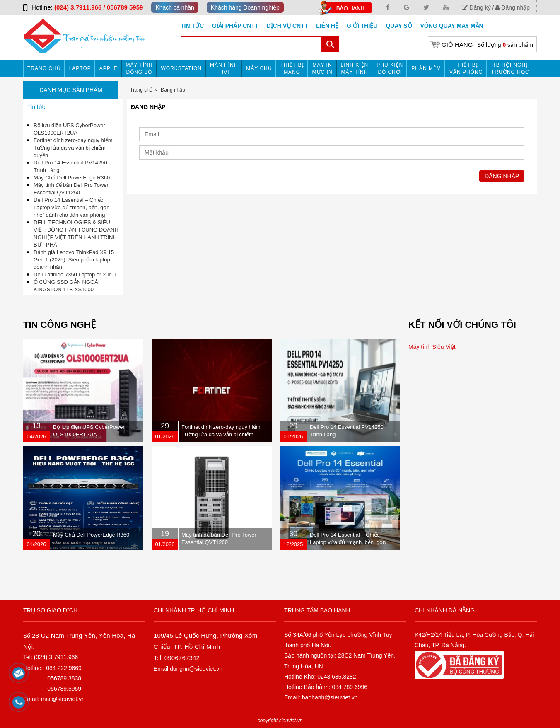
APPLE (109, 68)
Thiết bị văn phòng (466, 69)
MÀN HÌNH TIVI (224, 69)
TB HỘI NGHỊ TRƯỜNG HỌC (510, 69)
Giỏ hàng (457, 45)
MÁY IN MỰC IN (322, 69)
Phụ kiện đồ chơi (390, 69)
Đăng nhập (513, 7)
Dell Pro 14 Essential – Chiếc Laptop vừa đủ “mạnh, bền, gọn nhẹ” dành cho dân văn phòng (72, 207)
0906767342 (182, 658)
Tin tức (192, 26)
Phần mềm (426, 68)
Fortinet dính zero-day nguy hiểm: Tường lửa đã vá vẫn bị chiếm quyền (74, 148)
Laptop (80, 68)
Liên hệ (327, 26)
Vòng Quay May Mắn (452, 26)
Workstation (181, 68)
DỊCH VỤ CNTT (287, 26)
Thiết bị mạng (292, 69)
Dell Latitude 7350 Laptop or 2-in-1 (75, 275)
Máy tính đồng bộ (139, 69)
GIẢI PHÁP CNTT (235, 26)
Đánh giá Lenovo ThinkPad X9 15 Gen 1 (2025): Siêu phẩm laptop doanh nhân (74, 260)
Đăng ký (476, 7)
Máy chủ (259, 68)
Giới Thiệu (362, 26)
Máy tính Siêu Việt (432, 347)
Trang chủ (44, 68)
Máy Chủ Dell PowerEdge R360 (72, 178)
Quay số (399, 26)
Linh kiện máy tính (355, 69)
